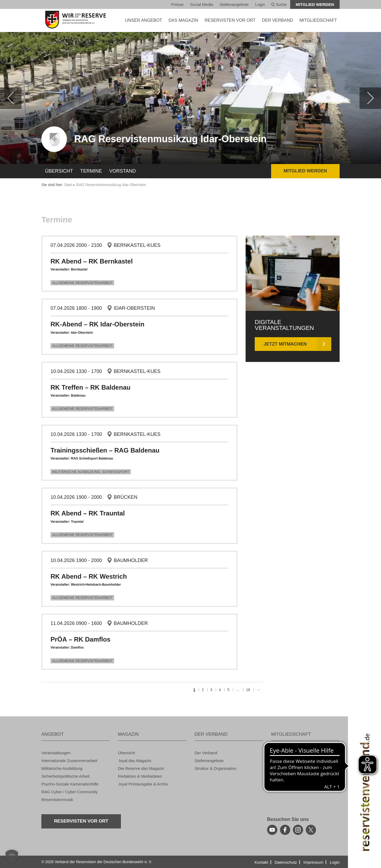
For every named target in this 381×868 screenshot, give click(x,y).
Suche (279, 5)
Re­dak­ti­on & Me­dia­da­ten (140, 776)
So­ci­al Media (202, 4)
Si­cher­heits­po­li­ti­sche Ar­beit (65, 776)
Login (260, 4)
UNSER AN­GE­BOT (144, 20)
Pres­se (177, 4)
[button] (12, 856)
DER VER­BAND (278, 20)
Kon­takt (261, 862)
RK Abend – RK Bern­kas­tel (92, 261)
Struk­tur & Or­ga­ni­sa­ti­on (215, 768)
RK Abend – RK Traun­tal (88, 513)
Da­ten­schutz (286, 862)
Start (68, 185)
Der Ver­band (206, 753)
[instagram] (298, 830)
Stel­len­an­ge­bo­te (234, 4)
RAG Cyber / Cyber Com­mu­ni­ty (69, 792)
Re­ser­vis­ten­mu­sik (57, 800)
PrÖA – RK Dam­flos (80, 639)
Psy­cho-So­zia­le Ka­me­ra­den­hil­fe (70, 784)
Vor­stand (123, 171)
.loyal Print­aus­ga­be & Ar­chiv (143, 784)
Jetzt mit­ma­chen (285, 344)
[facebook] (285, 830)
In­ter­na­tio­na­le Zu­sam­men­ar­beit (69, 761)
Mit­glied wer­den (315, 4)
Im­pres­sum (313, 862)
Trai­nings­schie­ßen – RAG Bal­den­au (105, 450)
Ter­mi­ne (91, 171)
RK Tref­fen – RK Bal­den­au (90, 387)
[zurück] (11, 98)
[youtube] (272, 830)
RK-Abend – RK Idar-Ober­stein (97, 324)
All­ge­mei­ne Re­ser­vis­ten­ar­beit (82, 283)
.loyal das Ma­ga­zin (135, 761)
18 (248, 690)
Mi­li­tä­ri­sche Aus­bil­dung (62, 768)
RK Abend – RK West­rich (89, 576)
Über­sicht (59, 171)
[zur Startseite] (76, 20)
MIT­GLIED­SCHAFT (318, 20)
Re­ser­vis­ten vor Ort (230, 20)
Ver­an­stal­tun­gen (56, 753)
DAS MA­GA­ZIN (183, 20)
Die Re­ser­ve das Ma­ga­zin (141, 768)
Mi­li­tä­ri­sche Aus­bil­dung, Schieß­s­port (91, 472)
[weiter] (370, 98)
